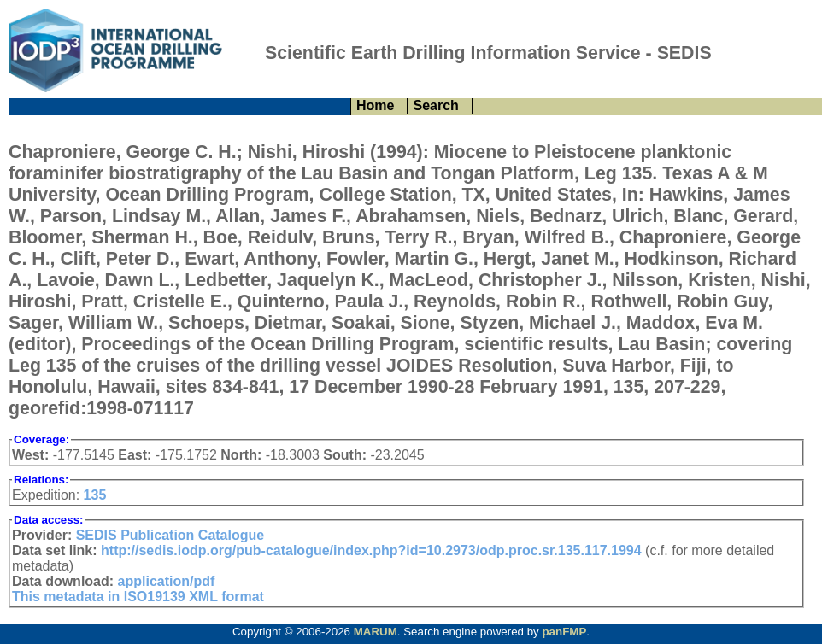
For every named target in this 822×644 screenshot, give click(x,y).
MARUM (376, 632)
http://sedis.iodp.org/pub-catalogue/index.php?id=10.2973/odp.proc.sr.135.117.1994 (371, 550)
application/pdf (167, 581)
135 (95, 495)
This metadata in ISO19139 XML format (138, 597)
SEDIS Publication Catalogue (170, 535)
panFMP (564, 632)
